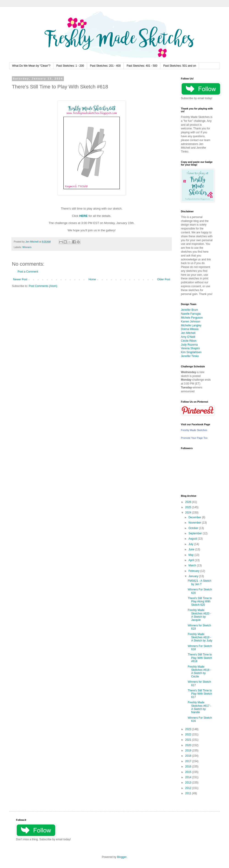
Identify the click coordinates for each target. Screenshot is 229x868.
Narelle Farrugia (191, 314)
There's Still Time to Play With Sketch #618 (200, 658)
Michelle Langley (191, 325)
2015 (189, 772)
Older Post (164, 279)
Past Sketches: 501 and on (180, 66)
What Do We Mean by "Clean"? (31, 66)
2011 (189, 793)
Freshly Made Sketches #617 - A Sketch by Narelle (199, 707)
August (193, 539)
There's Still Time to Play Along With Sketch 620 (200, 602)
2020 (189, 745)
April (192, 560)
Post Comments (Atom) (43, 286)
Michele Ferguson (192, 318)
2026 (189, 502)
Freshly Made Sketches (194, 430)
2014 (189, 777)
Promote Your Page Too (194, 438)
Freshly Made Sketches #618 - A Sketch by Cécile (199, 672)
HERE (83, 216)
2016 (189, 767)
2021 (189, 740)
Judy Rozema (189, 345)
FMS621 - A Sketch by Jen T (200, 582)
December (195, 517)
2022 (189, 734)
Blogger (122, 857)
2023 (189, 729)
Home (92, 279)
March (193, 565)
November (195, 523)
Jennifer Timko (190, 356)
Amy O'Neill (188, 337)
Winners (27, 247)
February (194, 571)
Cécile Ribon (189, 341)
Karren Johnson (191, 322)
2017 (189, 761)
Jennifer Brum (189, 310)
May (191, 555)
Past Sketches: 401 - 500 (142, 66)
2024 (189, 513)
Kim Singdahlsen (191, 352)
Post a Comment (28, 272)
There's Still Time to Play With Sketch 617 (200, 694)
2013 (189, 783)
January (194, 576)
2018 (189, 756)
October (194, 528)
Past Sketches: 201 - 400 (105, 66)
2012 (189, 788)
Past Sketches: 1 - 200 (70, 66)
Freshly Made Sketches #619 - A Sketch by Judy (200, 637)
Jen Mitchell (188, 333)
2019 (189, 751)
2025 (189, 507)
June (192, 549)
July (191, 544)
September (196, 533)
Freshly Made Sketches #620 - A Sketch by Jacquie (199, 615)
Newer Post (20, 279)
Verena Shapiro (190, 348)
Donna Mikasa (190, 329)
